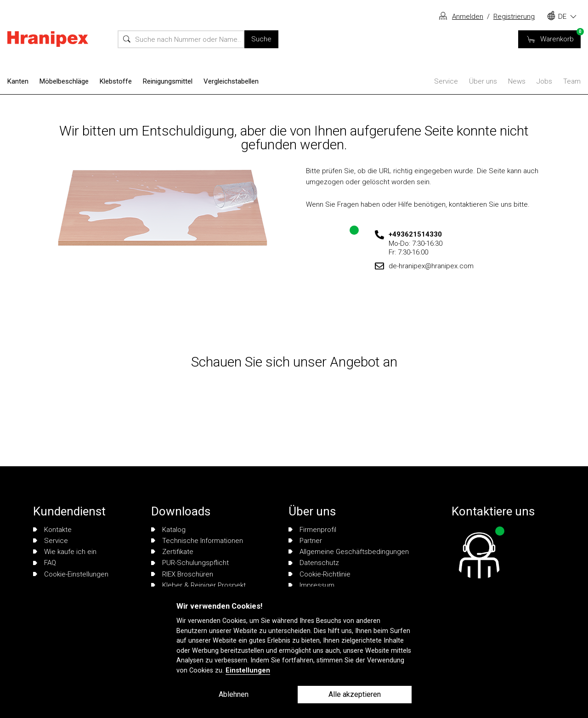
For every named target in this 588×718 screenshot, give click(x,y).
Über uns (483, 81)
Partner (305, 541)
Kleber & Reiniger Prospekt (198, 585)
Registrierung (514, 17)
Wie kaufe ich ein (65, 552)
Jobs (544, 81)
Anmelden (468, 17)
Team (572, 81)
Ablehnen (234, 694)
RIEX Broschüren (182, 574)
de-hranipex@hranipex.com (431, 266)
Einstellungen (248, 670)
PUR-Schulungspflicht (190, 563)
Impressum (311, 585)
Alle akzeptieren (355, 694)
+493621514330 (415, 234)
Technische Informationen (197, 541)
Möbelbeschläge (64, 81)
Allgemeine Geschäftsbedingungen (349, 552)
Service (446, 81)
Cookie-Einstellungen (71, 574)
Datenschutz (314, 563)
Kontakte (52, 530)
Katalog (168, 530)
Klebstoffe (116, 81)
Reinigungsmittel (168, 81)
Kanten (18, 81)
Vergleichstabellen (231, 81)
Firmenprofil (312, 530)
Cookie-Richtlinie (319, 574)
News (517, 81)
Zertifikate (172, 552)
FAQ (45, 563)
